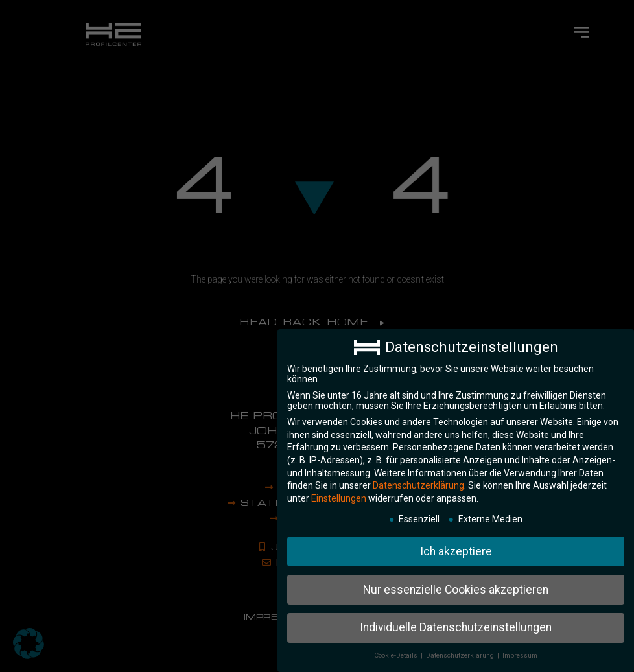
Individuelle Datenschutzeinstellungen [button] (456, 623)
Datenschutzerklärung (418, 481)
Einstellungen (339, 494)
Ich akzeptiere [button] (456, 547)
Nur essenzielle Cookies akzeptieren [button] (456, 585)
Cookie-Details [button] (397, 651)
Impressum (520, 651)
